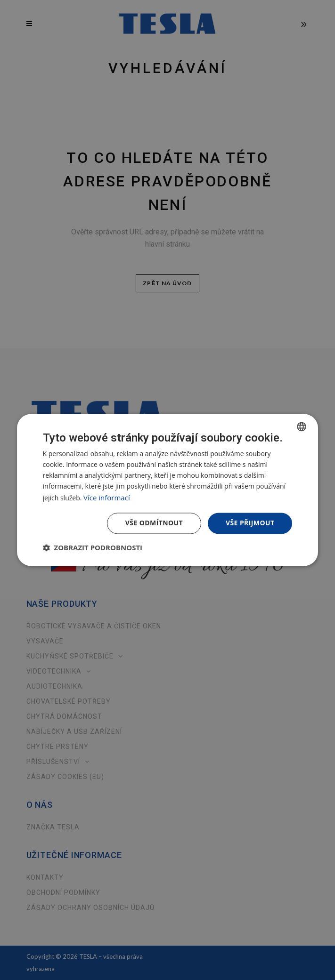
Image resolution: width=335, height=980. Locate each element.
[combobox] (302, 426)
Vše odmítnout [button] (154, 523)
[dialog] (168, 490)
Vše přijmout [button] (250, 523)
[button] (93, 548)
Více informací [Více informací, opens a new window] (107, 498)
